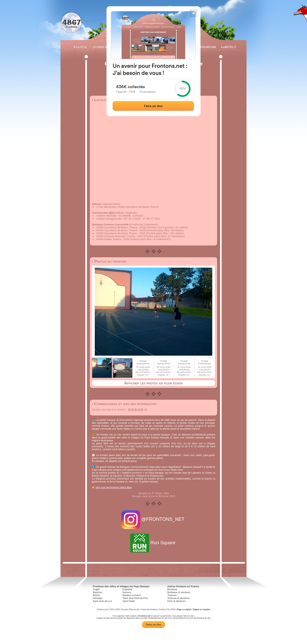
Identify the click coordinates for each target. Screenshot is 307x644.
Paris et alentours (176, 601)
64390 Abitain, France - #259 (113, 239)
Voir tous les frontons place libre (114, 487)
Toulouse (172, 595)
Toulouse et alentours (178, 598)
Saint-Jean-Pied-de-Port (135, 598)
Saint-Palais (129, 601)
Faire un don (153, 625)
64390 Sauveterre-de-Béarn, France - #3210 (121, 227)
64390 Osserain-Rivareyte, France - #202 (120, 236)
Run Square (153, 543)
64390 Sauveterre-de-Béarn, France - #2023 (121, 230)
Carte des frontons (149, 609)
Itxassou (127, 592)
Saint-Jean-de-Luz (102, 601)
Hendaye (98, 598)
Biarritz (96, 595)
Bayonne (97, 592)
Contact (228, 47)
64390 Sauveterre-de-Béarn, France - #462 (121, 233)
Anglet (96, 589)
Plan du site (134, 609)
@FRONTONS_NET (154, 519)
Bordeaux (172, 589)
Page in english (184, 609)
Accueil (80, 47)
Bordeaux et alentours (179, 592)
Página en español (201, 609)
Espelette (127, 589)
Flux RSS (171, 609)
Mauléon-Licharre (132, 595)
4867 (71, 22)
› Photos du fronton (109, 261)
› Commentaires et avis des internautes (124, 404)
